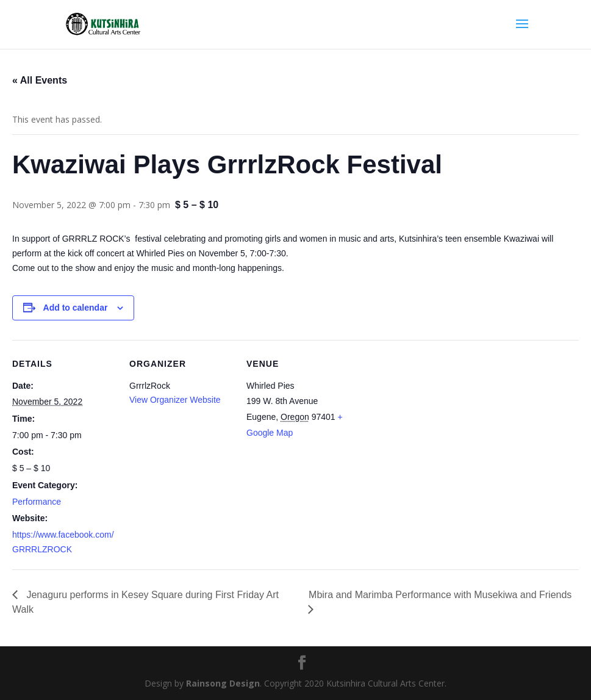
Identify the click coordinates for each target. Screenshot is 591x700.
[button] (295, 269)
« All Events (40, 80)
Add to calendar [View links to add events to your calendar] (76, 308)
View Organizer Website (175, 400)
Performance (37, 502)
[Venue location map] (428, 424)
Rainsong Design (223, 683)
